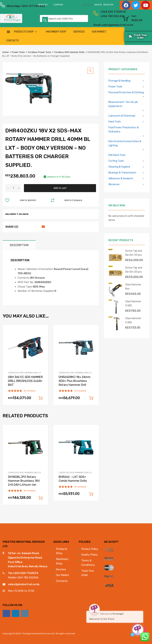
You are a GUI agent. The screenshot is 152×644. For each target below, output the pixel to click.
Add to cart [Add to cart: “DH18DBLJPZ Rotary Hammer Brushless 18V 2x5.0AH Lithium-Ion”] (41, 498)
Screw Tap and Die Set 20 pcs (134, 270)
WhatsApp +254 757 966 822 (15, 6)
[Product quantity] (13, 188)
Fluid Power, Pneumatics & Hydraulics (124, 129)
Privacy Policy (90, 549)
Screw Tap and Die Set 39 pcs (134, 253)
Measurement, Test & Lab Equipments (123, 104)
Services (79, 32)
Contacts (12, 41)
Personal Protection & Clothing (126, 92)
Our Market (99, 32)
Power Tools (18, 52)
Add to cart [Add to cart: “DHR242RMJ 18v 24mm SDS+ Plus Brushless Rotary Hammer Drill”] (91, 398)
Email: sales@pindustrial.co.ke (101, 25)
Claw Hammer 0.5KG (133, 303)
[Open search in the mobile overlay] (64, 18)
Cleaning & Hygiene (119, 167)
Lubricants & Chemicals (122, 116)
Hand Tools (115, 122)
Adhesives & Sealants (121, 178)
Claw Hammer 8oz (133, 287)
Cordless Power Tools (40, 52)
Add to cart (60, 188)
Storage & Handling (119, 81)
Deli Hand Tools (117, 155)
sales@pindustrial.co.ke (24, 584)
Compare (58, 5)
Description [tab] (19, 245)
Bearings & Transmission (122, 173)
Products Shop (26, 32)
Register (108, 5)
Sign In (98, 5)
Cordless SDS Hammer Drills (69, 52)
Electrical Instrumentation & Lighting (125, 143)
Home (5, 52)
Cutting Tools (116, 161)
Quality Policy (89, 555)
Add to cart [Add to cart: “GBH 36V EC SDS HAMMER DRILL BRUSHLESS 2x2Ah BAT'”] (41, 398)
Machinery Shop (56, 32)
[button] (90, 71)
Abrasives (114, 184)
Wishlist (43, 5)
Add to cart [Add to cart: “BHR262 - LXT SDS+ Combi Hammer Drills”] (91, 494)
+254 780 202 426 (104, 16)
